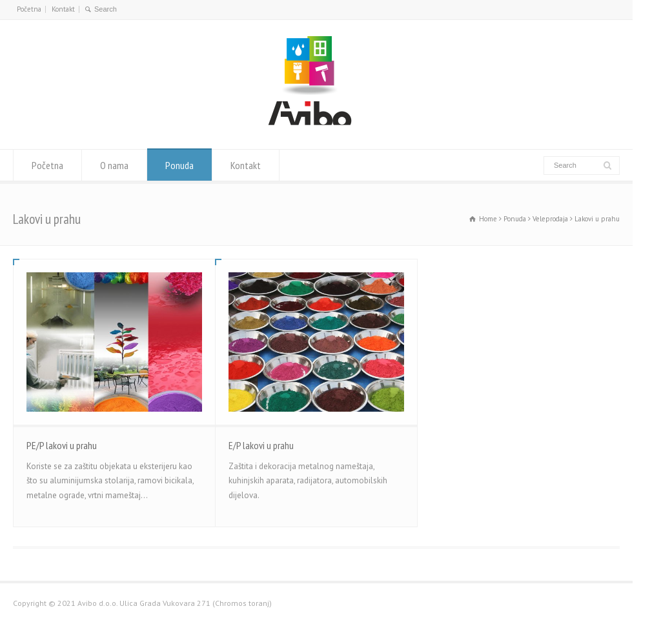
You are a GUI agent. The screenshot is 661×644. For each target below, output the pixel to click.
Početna (29, 9)
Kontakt (63, 9)
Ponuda (179, 165)
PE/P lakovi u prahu (62, 445)
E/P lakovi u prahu (261, 445)
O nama (114, 165)
